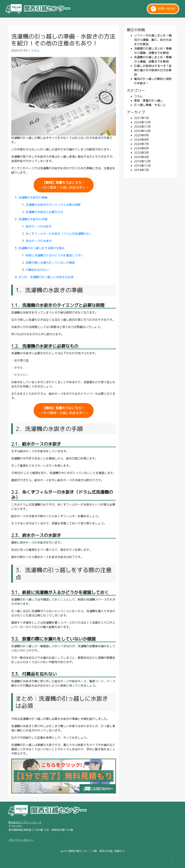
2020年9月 (141, 135)
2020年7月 (141, 144)
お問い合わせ (163, 9)
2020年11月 (142, 127)
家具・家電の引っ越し (149, 101)
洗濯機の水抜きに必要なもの (44, 212)
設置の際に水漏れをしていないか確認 (50, 263)
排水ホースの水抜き (39, 241)
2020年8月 (141, 140)
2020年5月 (141, 153)
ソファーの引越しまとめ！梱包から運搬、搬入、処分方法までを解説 (153, 40)
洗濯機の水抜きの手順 (33, 219)
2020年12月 (142, 122)
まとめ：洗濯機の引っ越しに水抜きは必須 (46, 277)
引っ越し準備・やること (150, 105)
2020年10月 (142, 131)
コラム (35, 50)
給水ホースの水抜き (39, 226)
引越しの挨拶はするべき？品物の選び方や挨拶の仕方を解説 (153, 70)
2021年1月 (141, 118)
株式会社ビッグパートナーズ (25, 822)
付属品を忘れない (37, 270)
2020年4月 (141, 157)
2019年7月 (141, 170)
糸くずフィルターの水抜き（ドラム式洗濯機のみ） (59, 234)
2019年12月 (142, 161)
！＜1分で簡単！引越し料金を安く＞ (64, 185)
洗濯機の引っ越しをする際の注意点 (42, 248)
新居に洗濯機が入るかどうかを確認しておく (55, 255)
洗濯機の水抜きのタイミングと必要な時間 (53, 205)
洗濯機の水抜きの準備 (33, 197)
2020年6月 (141, 148)
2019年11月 (142, 166)
